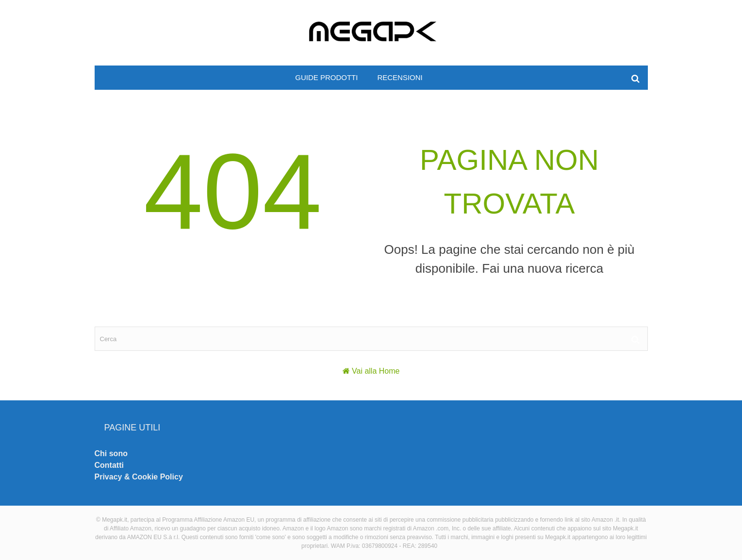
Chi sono (111, 453)
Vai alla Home (376, 371)
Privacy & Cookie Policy (139, 477)
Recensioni (400, 77)
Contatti (109, 465)
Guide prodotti (326, 77)
